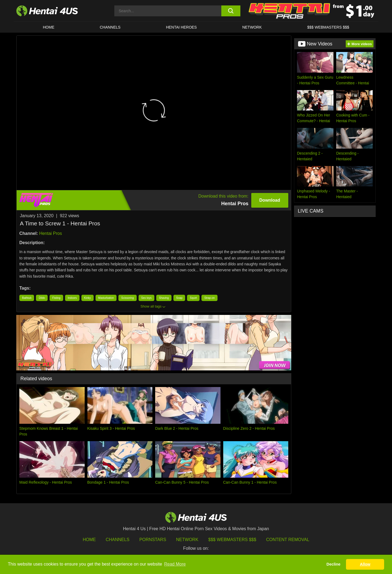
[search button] (231, 11)
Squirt (193, 298)
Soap (179, 298)
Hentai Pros (51, 233)
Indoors (72, 298)
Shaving (164, 298)
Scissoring (127, 298)
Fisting (56, 298)
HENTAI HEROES (181, 27)
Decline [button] (333, 564)
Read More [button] (175, 564)
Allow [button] (365, 564)
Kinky (87, 298)
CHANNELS (110, 27)
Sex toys (146, 298)
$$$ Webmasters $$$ (232, 540)
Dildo (42, 298)
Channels (117, 540)
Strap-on (209, 298)
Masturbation (106, 298)
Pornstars (153, 540)
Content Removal (288, 540)
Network (252, 27)
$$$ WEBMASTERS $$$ (328, 27)
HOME (48, 27)
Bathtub (27, 298)
